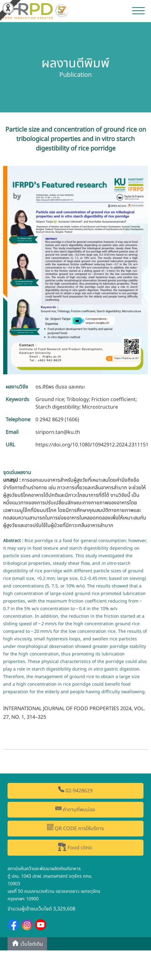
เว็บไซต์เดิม (27, 944)
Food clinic (75, 847)
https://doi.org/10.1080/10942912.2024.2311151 (92, 445)
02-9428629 (75, 790)
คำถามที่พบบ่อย (75, 809)
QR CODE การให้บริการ (75, 828)
